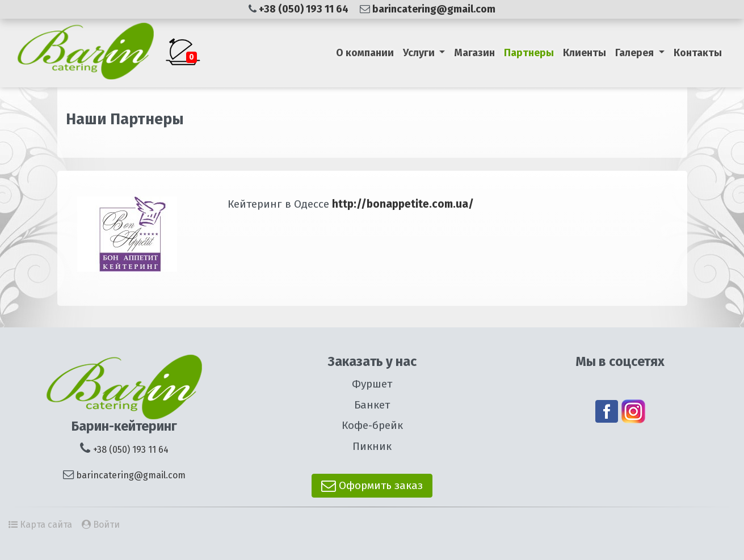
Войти (106, 525)
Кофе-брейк (372, 425)
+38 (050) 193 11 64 (305, 9)
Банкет (372, 405)
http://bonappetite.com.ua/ (402, 204)
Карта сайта (46, 525)
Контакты (698, 53)
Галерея (636, 53)
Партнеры (529, 53)
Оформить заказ (372, 485)
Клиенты (585, 53)
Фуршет (372, 384)
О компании (365, 53)
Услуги (420, 53)
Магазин (474, 53)
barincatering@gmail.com (434, 9)
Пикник (372, 446)
